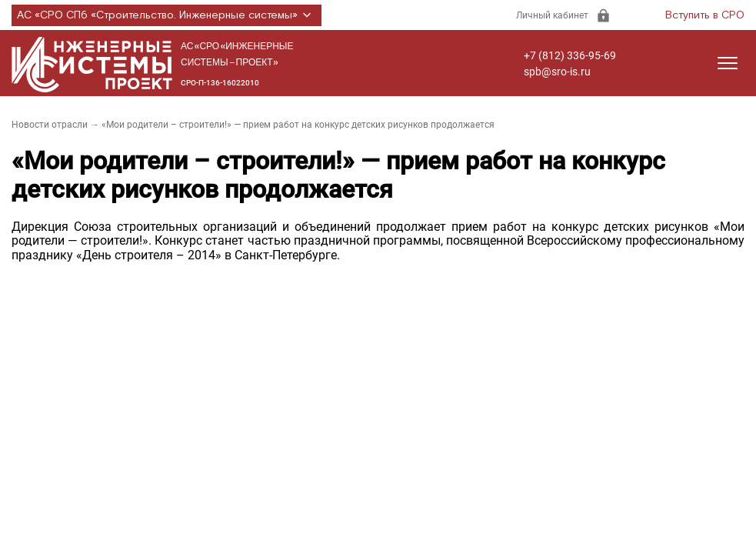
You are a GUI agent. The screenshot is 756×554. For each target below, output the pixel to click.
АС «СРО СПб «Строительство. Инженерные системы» (167, 15)
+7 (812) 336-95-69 (570, 55)
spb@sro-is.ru (557, 72)
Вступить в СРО (705, 15)
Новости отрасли (50, 125)
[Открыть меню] (728, 63)
